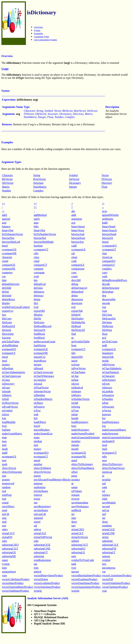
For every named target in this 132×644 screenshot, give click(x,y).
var (104, 572)
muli (105, 449)
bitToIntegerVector (13, 234)
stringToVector (80, 537)
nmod (37, 460)
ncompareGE (79, 453)
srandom (107, 526)
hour (74, 345)
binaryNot (39, 230)
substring (39, 556)
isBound (38, 368)
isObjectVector (10, 403)
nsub (5, 464)
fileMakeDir (78, 322)
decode (106, 284)
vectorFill (107, 579)
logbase (6, 430)
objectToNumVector (113, 468)
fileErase (7, 322)
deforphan (108, 292)
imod (5, 357)
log (104, 426)
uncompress (109, 568)
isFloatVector (41, 388)
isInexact (107, 388)
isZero (6, 414)
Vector (105, 175)
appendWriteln (110, 215)
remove (38, 495)
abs (73, 211)
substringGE (9, 552)
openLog (107, 472)
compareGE (9, 265)
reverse (75, 499)
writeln (75, 591)
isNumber (108, 399)
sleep (105, 522)
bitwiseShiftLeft (11, 242)
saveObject (8, 506)
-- (103, 207)
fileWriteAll (78, 330)
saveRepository (42, 506)
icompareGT (78, 349)
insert (74, 361)
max (4, 441)
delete (37, 299)
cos (4, 276)
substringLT (109, 552)
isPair (105, 403)
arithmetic (108, 219)
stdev (5, 529)
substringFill (109, 549)
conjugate (39, 273)
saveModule (109, 503)
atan (36, 223)
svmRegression (42, 560)
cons (74, 273)
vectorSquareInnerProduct (86, 587)
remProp (7, 495)
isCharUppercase (11, 376)
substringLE (78, 552)
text (104, 564)
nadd (5, 453)
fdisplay (38, 315)
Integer (73, 187)
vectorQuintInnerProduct (116, 583)
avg (73, 223)
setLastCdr (40, 514)
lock (4, 426)
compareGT (40, 265)
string (105, 537)
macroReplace (42, 430)
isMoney (76, 395)
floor (105, 334)
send (4, 510)
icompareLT (9, 353)
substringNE (9, 556)
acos (105, 211)
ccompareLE (78, 249)
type (74, 568)
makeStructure (110, 434)
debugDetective (11, 284)
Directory (107, 183)
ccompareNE (9, 253)
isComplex (40, 380)
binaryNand (109, 226)
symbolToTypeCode (83, 560)
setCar (106, 510)
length (75, 418)
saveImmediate (80, 503)
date (4, 280)
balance (6, 226)
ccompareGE (9, 249)
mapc (37, 437)
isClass (6, 380)
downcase (77, 303)
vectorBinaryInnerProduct (48, 575)
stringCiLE (40, 533)
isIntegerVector (42, 391)
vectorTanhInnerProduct (15, 591)
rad (104, 483)
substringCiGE (42, 545)
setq (4, 518)
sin (104, 518)
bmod (105, 242)
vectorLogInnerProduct (47, 583)
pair (4, 476)
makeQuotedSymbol (83, 434)
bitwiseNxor (78, 238)
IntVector (74, 179)
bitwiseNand (109, 234)
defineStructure (111, 288)
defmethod (77, 292)
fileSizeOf (40, 330)
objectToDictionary (82, 464)
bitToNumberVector (45, 234)
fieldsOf (76, 315)
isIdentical (77, 388)
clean (74, 257)
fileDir (38, 319)
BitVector (7, 179)
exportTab (77, 311)
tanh (74, 564)
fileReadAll (8, 326)
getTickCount (110, 342)
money (38, 449)
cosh (36, 276)
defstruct (39, 296)
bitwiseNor (8, 238)
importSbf (77, 357)
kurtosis (107, 414)
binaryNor (8, 230)
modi (5, 449)
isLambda (108, 391)
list (104, 418)
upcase (75, 572)
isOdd (75, 403)
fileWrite (107, 330)
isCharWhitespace (44, 376)
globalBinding (10, 345)
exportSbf (39, 311)
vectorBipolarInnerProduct (86, 575)
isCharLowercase (44, 372)
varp (4, 575)
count (74, 276)
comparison (78, 269)
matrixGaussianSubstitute (116, 437)
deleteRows (8, 299)
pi (103, 476)
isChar (75, 376)
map (4, 437)
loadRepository (80, 422)
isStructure (108, 407)
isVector (107, 411)
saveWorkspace (80, 506)
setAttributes (41, 510)
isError (75, 384)
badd (105, 223)
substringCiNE (42, 549)
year (105, 591)
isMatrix (7, 395)
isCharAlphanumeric (14, 372)
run (36, 503)
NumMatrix (40, 187)
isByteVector (79, 368)
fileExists (39, 322)
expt (105, 311)
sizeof (37, 522)
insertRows (40, 361)
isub (36, 414)
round (5, 503)
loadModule (9, 422)
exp (104, 307)
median (38, 441)
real (4, 491)
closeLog (107, 257)
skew (74, 522)
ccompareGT (41, 249)
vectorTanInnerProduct (115, 587)
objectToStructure (12, 472)
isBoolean (8, 368)
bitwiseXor (77, 242)
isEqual (38, 384)
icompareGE (41, 349)
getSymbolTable (80, 342)
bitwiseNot (40, 238)
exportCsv (8, 311)
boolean (38, 246)
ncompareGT (109, 453)
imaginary (108, 353)
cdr (73, 253)
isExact (6, 388)
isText (37, 411)
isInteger (76, 391)
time (4, 568)
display (6, 303)
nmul (74, 460)
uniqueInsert (9, 572)
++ (4, 203)
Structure (38, 183)
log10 (37, 426)
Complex (38, 191)
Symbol (73, 175)
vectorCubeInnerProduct (16, 579)
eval (36, 307)
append (6, 219)
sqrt (73, 526)
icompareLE (109, 349)
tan (36, 564)
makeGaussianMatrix (114, 430)
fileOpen (107, 322)
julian (74, 414)
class (37, 257)
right (105, 499)
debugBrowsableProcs (115, 280)
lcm (4, 418)
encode (106, 303)
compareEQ (109, 261)
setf (104, 514)
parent (37, 476)
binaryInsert (78, 226)
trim (36, 568)
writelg (38, 591)
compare (39, 269)
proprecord (8, 483)
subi (36, 541)
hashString (40, 345)
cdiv (36, 253)
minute (75, 445)
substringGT (41, 552)
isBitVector (108, 365)
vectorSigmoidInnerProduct (18, 587)
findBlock (39, 334)
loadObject (40, 422)
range (74, 487)
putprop (38, 483)
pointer (6, 480)
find (74, 334)
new (4, 460)
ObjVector (8, 183)
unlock (38, 572)
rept (4, 499)
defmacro (39, 292)
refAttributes (41, 491)
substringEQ (78, 549)
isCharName (78, 372)
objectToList (9, 468)
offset (74, 472)
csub (105, 276)
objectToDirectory (112, 464)
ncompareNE (79, 457)
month (75, 449)
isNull (5, 399)
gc (73, 338)
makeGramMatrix (12, 434)
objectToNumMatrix (83, 468)
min (36, 445)
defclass (38, 288)
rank (105, 487)
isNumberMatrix (43, 399)
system (6, 564)
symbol (106, 560)
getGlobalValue (11, 342)
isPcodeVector (10, 407)
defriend (7, 296)
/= (103, 203)
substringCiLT (10, 549)
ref (104, 491)
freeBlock (39, 338)
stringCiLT (77, 533)
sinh (4, 522)
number (38, 464)
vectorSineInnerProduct (47, 587)
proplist (106, 480)
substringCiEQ (10, 545)
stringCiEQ (78, 529)
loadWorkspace (111, 422)
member (76, 441)
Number (6, 191)
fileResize (108, 326)
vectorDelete (41, 579)
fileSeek (6, 330)
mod (105, 445)
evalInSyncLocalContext (16, 307)
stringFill (7, 537)
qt (72, 483)
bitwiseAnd (78, 234)
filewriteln (8, 334)
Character (7, 175)
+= (35, 203)
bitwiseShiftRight (44, 242)
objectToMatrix (42, 468)
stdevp (37, 529)
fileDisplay (77, 319)
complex (107, 269)
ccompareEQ (109, 246)
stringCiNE (108, 533)
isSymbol (7, 411)
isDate (75, 380)
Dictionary (75, 183)
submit (75, 541)
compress (7, 273)
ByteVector (40, 179)
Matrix (6, 187)
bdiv (36, 226)
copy (105, 273)
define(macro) (79, 288)
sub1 (5, 541)
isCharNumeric (111, 372)
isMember (39, 395)
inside (105, 361)
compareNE (9, 269)
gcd (104, 338)
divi (36, 303)
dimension (77, 299)
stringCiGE (108, 529)
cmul (37, 261)
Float (104, 187)
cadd (74, 246)
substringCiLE (110, 545)
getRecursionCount (45, 342)
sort (4, 526)
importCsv (40, 357)
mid (4, 445)
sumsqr (106, 556)
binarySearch (109, 230)
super (5, 560)
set (73, 514)
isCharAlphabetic (112, 368)
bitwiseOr (108, 238)
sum (74, 556)
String (37, 175)
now (105, 460)
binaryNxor (78, 230)
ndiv (105, 457)
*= (35, 207)
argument (77, 219)
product (76, 480)
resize (37, 499)
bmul (5, 246)
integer (38, 365)
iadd (105, 345)
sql (35, 526)
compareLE (78, 265)
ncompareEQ (41, 453)
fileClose (107, 315)
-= (3, 211)
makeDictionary (80, 430)
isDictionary (109, 380)
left (36, 418)
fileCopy (7, 319)
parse (74, 476)
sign (74, 518)
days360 (76, 280)
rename (75, 495)
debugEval (40, 284)
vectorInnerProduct (13, 583)
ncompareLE (9, 457)
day (36, 280)
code (74, 261)
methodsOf (108, 441)
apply (37, 219)
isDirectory (8, 384)
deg (104, 296)
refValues (77, 491)
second (106, 506)
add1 (5, 215)
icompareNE (41, 353)
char (105, 253)
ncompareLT (41, 457)
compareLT (108, 265)
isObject (38, 403)
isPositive (39, 407)
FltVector (107, 179)
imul (4, 361)
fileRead (76, 326)
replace (106, 495)
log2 (74, 426)
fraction (6, 338)
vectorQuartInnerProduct (85, 583)
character (7, 257)
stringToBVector (43, 537)
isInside (6, 391)
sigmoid (38, 518)
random (6, 487)
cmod (5, 261)
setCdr (6, 514)
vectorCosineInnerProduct (117, 575)
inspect (6, 365)
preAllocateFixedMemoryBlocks (52, 480)
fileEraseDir (109, 319)
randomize (40, 487)
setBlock (76, 510)
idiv (73, 353)
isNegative (108, 395)
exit (73, 307)
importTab (108, 357)
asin (4, 223)
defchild (6, 288)
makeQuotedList (43, 434)
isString (76, 407)
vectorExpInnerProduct (84, 579)
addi (74, 215)
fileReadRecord (43, 326)
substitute (107, 541)
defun (74, 296)
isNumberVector (80, 399)
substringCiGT (80, 545)
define (5, 292)
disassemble (109, 299)
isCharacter (108, 376)
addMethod (40, 215)
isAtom (75, 365)
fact (4, 315)
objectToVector (42, 472)
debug (75, 284)
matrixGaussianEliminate (86, 437)
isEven (106, 384)
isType (75, 411)
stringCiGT (8, 533)
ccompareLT (109, 249)
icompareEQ (9, 349)
